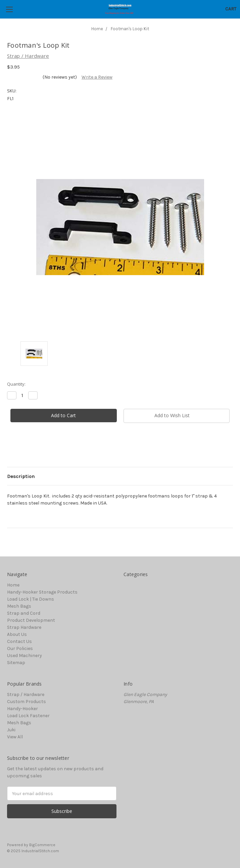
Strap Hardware (24, 627)
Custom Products (27, 702)
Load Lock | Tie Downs (31, 599)
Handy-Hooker (22, 709)
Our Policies (20, 648)
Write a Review (97, 77)
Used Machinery (25, 656)
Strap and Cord (24, 613)
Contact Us (19, 641)
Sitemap (16, 663)
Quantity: (16, 384)
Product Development (31, 620)
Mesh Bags (19, 606)
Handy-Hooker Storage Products (42, 592)
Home (13, 585)
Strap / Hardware (26, 695)
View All (15, 737)
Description (21, 476)
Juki (11, 730)
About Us (17, 634)
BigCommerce (42, 845)
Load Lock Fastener (28, 716)
